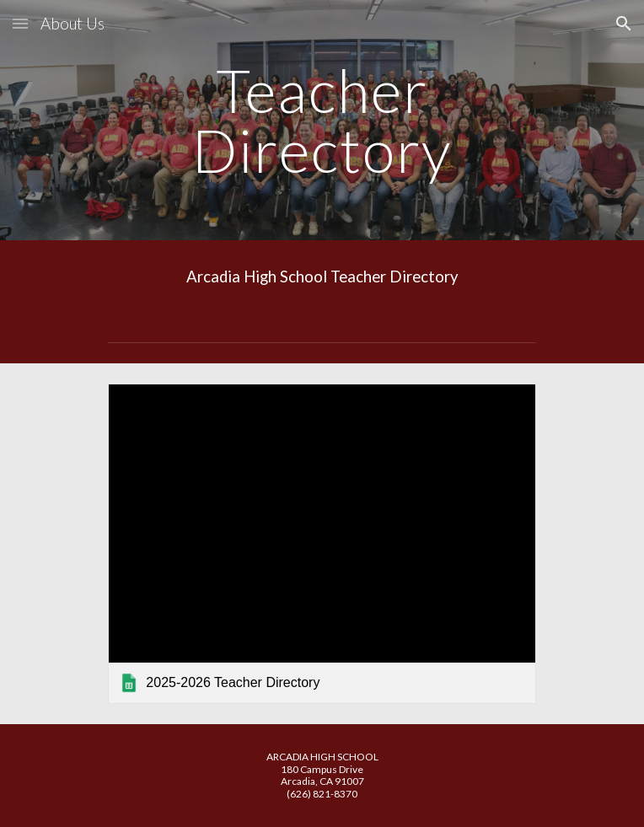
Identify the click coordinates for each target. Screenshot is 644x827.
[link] (322, 544)
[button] (20, 23)
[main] (322, 120)
